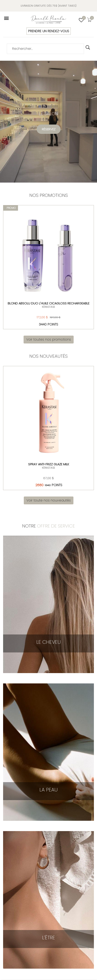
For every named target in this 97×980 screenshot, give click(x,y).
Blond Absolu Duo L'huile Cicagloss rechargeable (48, 303)
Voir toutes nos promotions (49, 339)
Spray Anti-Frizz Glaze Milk (49, 464)
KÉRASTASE (49, 307)
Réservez (49, 129)
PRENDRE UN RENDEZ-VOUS (49, 31)
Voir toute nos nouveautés (49, 500)
